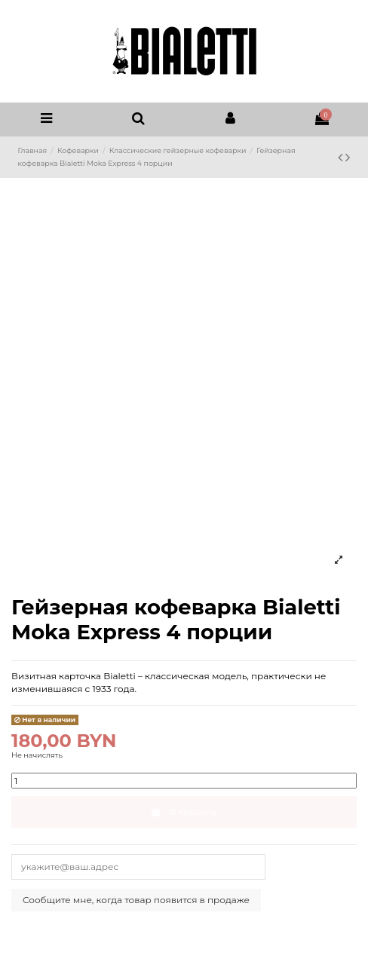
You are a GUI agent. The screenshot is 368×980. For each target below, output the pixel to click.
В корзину (184, 812)
